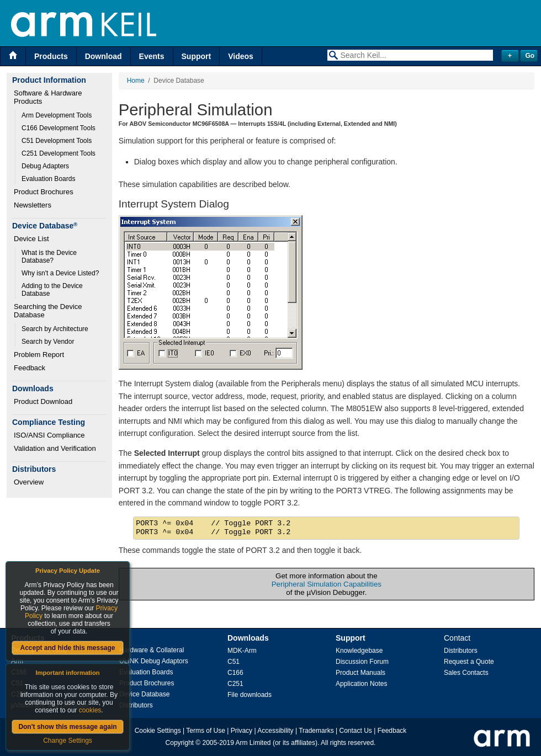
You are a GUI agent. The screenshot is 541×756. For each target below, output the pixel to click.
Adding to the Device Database (53, 290)
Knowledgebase (359, 651)
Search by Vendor (48, 342)
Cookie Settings (158, 731)
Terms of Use (206, 731)
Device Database (144, 694)
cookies (90, 710)
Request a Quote (469, 662)
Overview (29, 482)
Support (197, 56)
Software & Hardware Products (49, 97)
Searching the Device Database (49, 311)
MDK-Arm (242, 651)
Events (152, 56)
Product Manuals (360, 673)
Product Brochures (44, 192)
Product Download (43, 401)
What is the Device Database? (50, 257)
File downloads (250, 695)
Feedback (30, 368)
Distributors (136, 705)
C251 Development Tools (59, 153)
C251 (235, 684)
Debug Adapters (45, 166)
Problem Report (39, 355)
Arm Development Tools (57, 115)
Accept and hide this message (67, 648)
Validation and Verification (55, 448)
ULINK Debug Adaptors (154, 661)
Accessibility (275, 731)
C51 (234, 662)
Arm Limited (253, 743)
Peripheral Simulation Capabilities (327, 584)
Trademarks (316, 731)
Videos (241, 56)
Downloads (248, 638)
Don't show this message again (67, 727)
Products (51, 56)
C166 (235, 673)
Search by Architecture (55, 329)
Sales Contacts (466, 673)
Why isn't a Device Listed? (60, 273)
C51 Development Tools (57, 141)
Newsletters (33, 205)
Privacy (242, 731)
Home (136, 81)
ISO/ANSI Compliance (49, 435)
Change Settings (68, 741)
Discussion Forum (362, 662)
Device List (31, 239)
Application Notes (361, 684)
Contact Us (356, 731)
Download (104, 56)
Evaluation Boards (48, 179)
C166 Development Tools (59, 128)
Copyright (180, 743)
